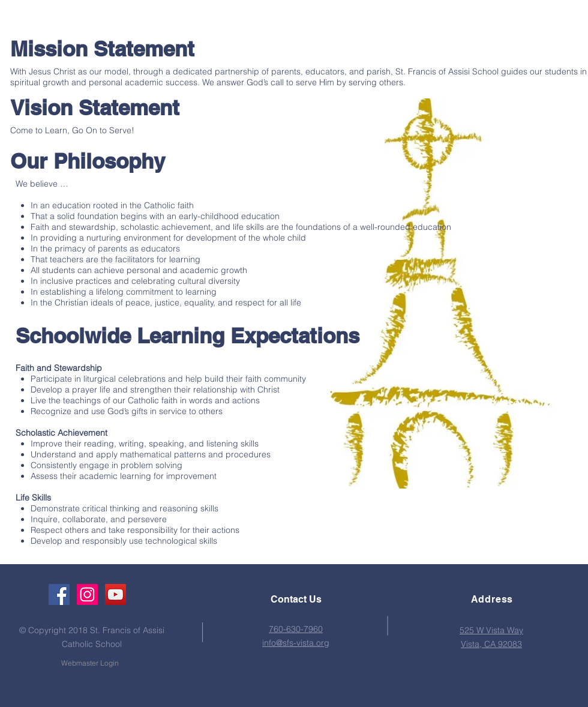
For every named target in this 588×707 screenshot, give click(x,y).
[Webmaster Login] (90, 663)
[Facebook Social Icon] (59, 594)
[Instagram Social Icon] (87, 594)
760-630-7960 (296, 629)
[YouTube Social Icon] (115, 594)
